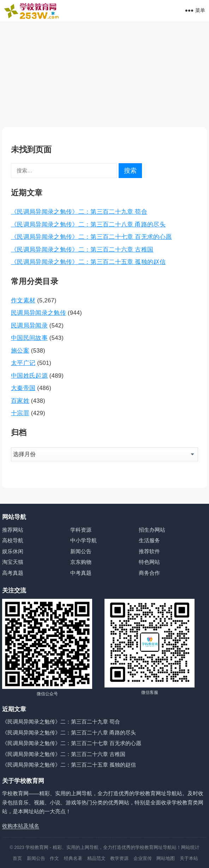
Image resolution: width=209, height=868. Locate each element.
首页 (17, 858)
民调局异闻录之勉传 (38, 313)
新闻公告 (81, 551)
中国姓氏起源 (29, 376)
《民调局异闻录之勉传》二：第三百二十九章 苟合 (79, 212)
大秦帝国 (23, 388)
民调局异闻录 (29, 325)
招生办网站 (152, 530)
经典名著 (73, 858)
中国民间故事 (29, 338)
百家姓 (20, 401)
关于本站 (189, 858)
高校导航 (13, 540)
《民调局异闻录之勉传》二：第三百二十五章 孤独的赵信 (88, 262)
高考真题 (13, 573)
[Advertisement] (104, 74)
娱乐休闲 (13, 551)
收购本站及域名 (21, 826)
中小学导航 (83, 540)
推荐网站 (13, 530)
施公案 (20, 350)
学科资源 (81, 530)
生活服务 (149, 540)
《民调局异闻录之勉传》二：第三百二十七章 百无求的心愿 (91, 237)
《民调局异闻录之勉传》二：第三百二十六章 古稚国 (82, 249)
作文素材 (23, 300)
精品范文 (96, 858)
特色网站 (149, 562)
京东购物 (81, 562)
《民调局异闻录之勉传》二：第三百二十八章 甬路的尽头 (88, 224)
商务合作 (149, 573)
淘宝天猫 (13, 562)
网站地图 (166, 858)
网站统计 (190, 847)
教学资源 (119, 858)
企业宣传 (143, 858)
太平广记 (23, 363)
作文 (54, 858)
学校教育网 (37, 847)
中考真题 (81, 573)
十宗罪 (20, 413)
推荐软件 (149, 551)
